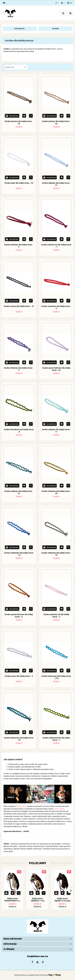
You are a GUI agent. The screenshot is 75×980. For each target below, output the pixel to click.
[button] (70, 2)
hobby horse (22, 806)
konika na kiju (59, 809)
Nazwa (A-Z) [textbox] (10, 67)
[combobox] (16, 67)
